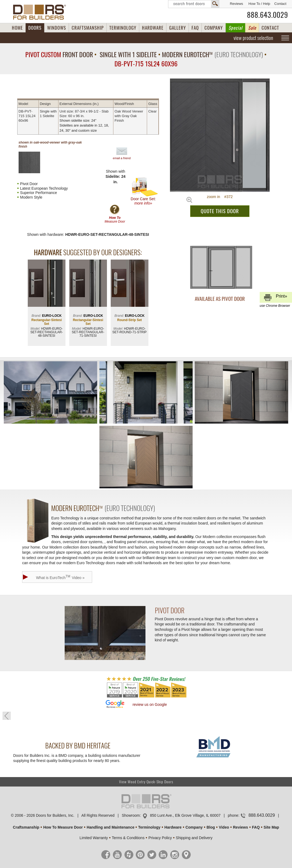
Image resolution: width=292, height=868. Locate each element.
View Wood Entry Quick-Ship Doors (146, 782)
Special (235, 28)
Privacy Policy (160, 838)
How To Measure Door (63, 827)
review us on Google (150, 704)
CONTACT (270, 28)
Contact (280, 4)
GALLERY (178, 28)
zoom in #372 (220, 197)
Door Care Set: (145, 191)
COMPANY (214, 28)
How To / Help (259, 4)
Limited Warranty (94, 838)
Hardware (173, 827)
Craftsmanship (26, 827)
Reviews (236, 4)
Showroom (131, 815)
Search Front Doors (194, 4)
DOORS (35, 28)
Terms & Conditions (128, 838)
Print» (275, 298)
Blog (211, 827)
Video (224, 827)
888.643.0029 (267, 15)
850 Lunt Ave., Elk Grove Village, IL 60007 (185, 815)
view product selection (253, 38)
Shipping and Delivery (194, 838)
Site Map (272, 827)
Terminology (149, 827)
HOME (17, 28)
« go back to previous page (7, 716)
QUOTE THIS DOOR (220, 211)
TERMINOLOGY (123, 28)
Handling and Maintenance (111, 827)
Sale (252, 28)
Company (194, 827)
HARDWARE (153, 28)
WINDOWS (57, 28)
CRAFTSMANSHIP (88, 28)
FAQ (195, 28)
